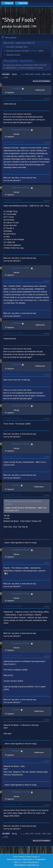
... (24, 74)
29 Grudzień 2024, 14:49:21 (13, 280)
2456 (27, 74)
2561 (6, 77)
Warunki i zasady (25, 857)
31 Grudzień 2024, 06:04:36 (13, 606)
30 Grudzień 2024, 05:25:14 (13, 374)
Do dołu (6, 74)
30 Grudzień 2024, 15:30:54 (13, 495)
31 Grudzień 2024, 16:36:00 (13, 656)
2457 (32, 74)
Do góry (6, 834)
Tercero (16, 485)
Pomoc (16, 857)
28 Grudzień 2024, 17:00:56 (13, 98)
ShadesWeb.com (33, 865)
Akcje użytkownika (41, 81)
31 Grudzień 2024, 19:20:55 (13, 804)
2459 (44, 74)
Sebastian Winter (21, 130)
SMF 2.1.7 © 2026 (20, 862)
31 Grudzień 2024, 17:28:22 (13, 719)
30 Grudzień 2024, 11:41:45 (13, 456)
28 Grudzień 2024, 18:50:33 (13, 142)
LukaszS (16, 88)
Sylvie (41, 51)
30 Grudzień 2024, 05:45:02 (13, 418)
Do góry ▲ (36, 857)
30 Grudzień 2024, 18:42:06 (13, 562)
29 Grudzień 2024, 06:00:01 (13, 200)
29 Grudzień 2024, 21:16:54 (13, 333)
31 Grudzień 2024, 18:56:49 (13, 761)
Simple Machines (33, 862)
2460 (49, 74)
